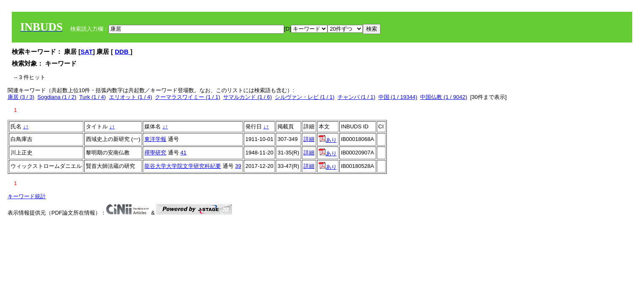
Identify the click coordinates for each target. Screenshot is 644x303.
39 (238, 166)
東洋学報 (155, 139)
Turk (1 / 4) (92, 97)
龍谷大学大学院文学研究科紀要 (183, 166)
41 (184, 153)
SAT (86, 52)
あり (328, 140)
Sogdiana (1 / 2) (57, 97)
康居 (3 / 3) (21, 97)
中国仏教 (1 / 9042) (443, 97)
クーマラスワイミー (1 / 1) (188, 97)
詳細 (309, 139)
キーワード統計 (27, 196)
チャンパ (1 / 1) (357, 97)
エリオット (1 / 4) (131, 97)
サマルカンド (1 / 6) (247, 97)
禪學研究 (155, 153)
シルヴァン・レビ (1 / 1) (305, 97)
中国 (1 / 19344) (398, 97)
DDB (123, 52)
